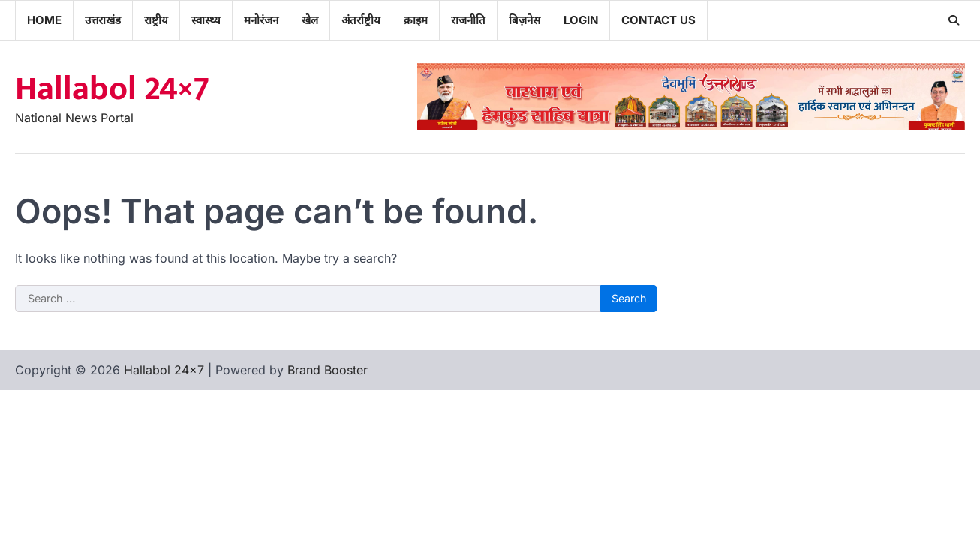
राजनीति (468, 20)
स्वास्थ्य (206, 20)
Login (581, 20)
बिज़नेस (525, 20)
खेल (310, 20)
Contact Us (658, 20)
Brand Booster (328, 370)
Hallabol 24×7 (112, 89)
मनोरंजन (261, 20)
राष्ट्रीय (156, 20)
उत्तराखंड (103, 20)
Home (44, 20)
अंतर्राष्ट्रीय (361, 20)
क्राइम (416, 20)
